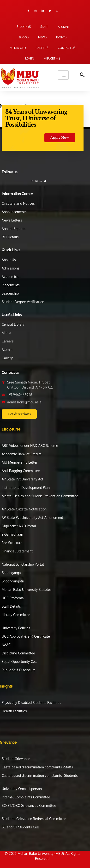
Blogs (24, 37)
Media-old (18, 48)
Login (30, 58)
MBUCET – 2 (52, 58)
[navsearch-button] (80, 75)
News (42, 37)
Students (24, 27)
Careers (42, 48)
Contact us (67, 48)
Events (61, 37)
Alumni (63, 27)
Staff (44, 27)
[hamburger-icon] (63, 75)
